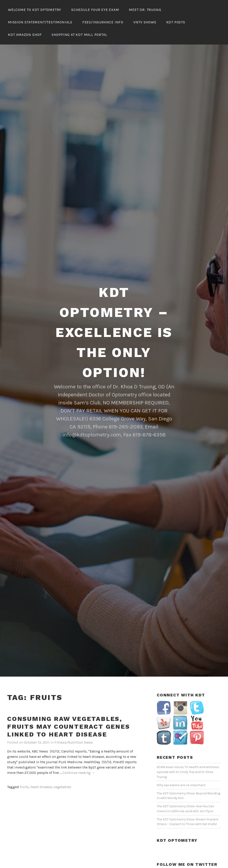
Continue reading (79, 747)
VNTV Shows (145, 22)
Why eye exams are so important (181, 759)
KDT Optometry (177, 815)
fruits (24, 761)
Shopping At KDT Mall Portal (79, 35)
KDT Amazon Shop (25, 35)
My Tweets (164, 847)
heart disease (41, 761)
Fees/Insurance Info (103, 22)
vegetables (62, 761)
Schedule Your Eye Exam (95, 10)
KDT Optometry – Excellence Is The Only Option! (114, 307)
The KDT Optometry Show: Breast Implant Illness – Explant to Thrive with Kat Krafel (188, 796)
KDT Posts (176, 22)
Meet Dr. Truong (145, 10)
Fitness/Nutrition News (74, 717)
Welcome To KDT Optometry (35, 10)
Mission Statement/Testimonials (40, 22)
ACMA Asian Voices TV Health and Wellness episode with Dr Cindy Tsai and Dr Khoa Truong (188, 746)
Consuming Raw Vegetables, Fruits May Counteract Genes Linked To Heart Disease (69, 701)
